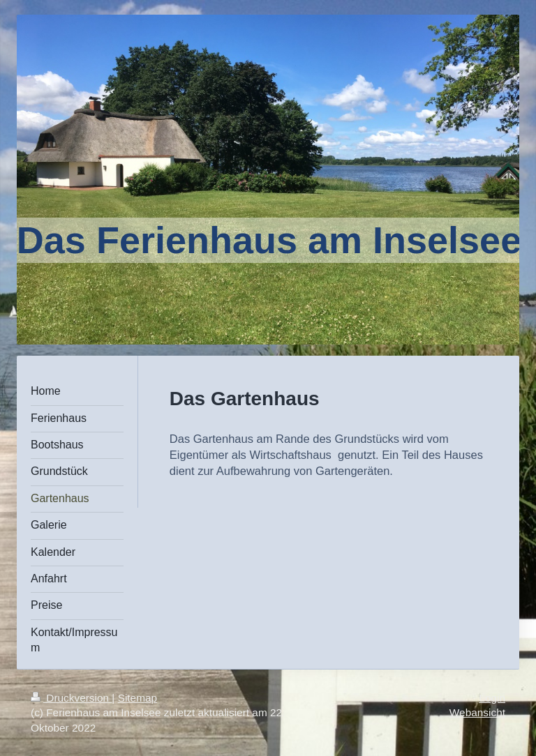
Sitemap (137, 698)
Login (492, 698)
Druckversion (71, 698)
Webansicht (477, 712)
